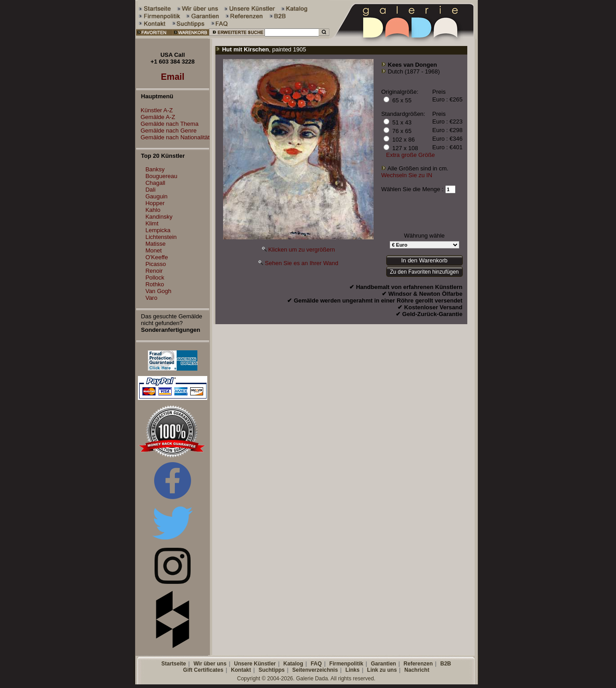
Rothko (155, 284)
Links (353, 670)
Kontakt (241, 670)
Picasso (156, 264)
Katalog (293, 664)
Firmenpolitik (346, 664)
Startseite (174, 664)
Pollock (155, 277)
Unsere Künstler (255, 664)
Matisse (156, 244)
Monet (154, 250)
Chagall (155, 183)
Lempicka (158, 230)
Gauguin (157, 196)
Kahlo (153, 210)
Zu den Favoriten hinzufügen (424, 272)
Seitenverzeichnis (315, 670)
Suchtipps (272, 670)
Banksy (155, 169)
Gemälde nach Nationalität (173, 137)
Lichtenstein (161, 237)
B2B (446, 664)
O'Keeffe (157, 257)
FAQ (316, 664)
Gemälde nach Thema (167, 124)
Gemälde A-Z (156, 117)
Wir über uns (210, 664)
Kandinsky (159, 217)
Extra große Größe (411, 155)
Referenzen (418, 664)
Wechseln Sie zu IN (407, 175)
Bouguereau (162, 176)
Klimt (152, 223)
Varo (152, 298)
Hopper (155, 203)
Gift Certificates (203, 670)
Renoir (154, 271)
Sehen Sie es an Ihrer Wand (302, 263)
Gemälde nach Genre (166, 131)
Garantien (383, 664)
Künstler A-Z (155, 110)
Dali (151, 190)
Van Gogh (159, 291)
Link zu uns (382, 670)
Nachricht (417, 670)
